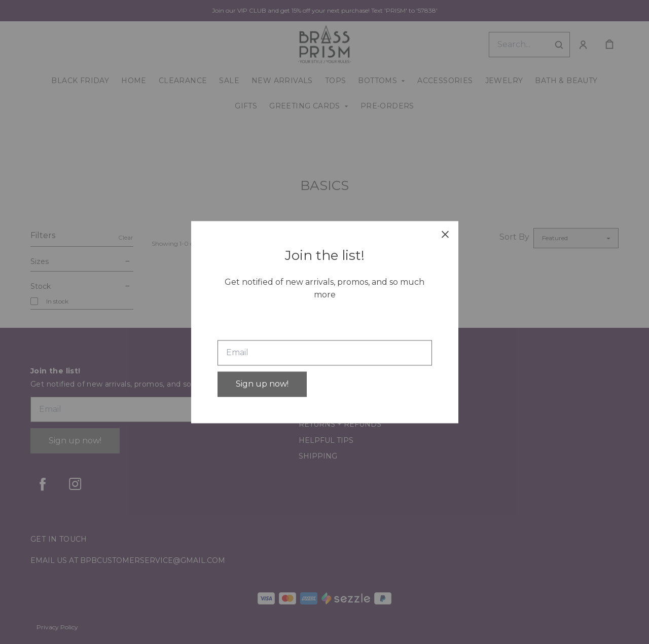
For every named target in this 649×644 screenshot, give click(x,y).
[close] (445, 234)
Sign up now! (262, 384)
